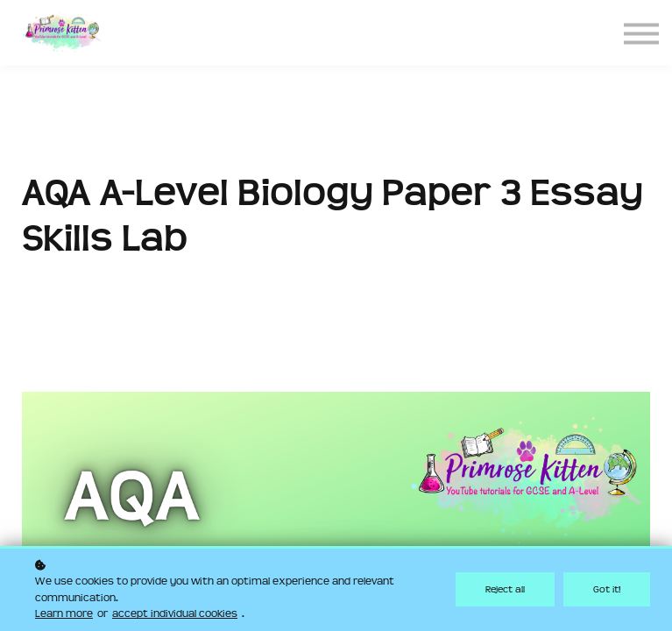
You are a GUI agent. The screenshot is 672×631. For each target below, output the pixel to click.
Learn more (64, 613)
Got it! (607, 589)
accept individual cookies (175, 613)
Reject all (505, 589)
